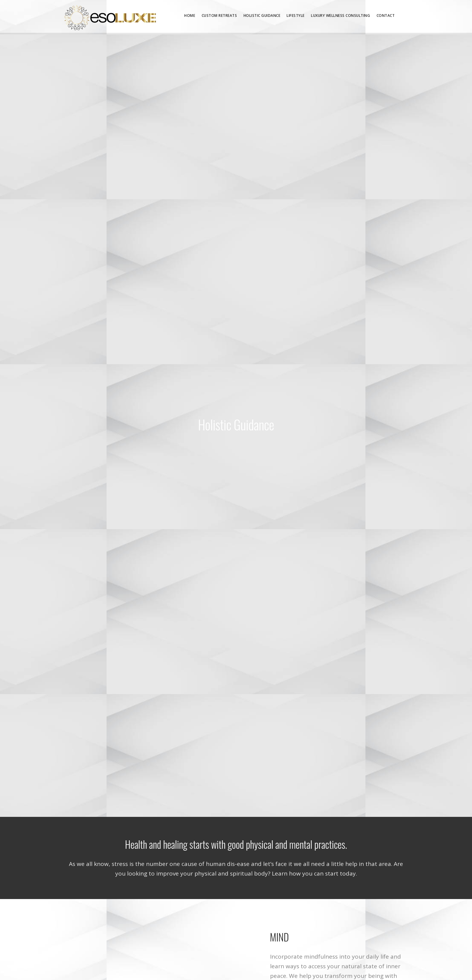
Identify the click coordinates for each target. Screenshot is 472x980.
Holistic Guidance (262, 16)
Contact (386, 16)
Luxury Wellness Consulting (340, 16)
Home (190, 16)
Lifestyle (296, 16)
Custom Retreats (219, 16)
